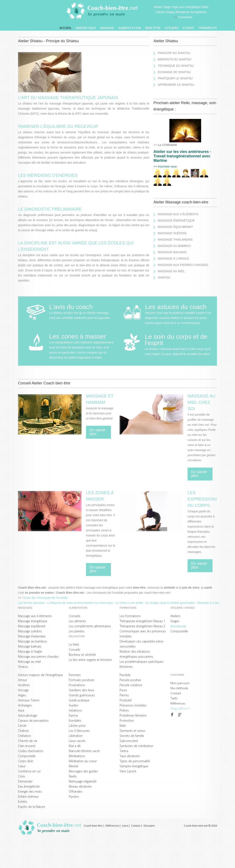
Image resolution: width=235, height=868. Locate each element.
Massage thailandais (175, 239)
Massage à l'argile (173, 258)
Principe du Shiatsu (174, 53)
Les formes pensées (32, 603)
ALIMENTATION (130, 28)
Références (112, 826)
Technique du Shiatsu (176, 66)
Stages (188, 28)
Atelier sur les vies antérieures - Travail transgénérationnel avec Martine (182, 156)
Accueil (65, 28)
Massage (107, 28)
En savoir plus (97, 432)
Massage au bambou (174, 246)
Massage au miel (171, 271)
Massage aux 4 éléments (178, 214)
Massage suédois (172, 233)
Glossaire (149, 826)
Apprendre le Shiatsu (176, 85)
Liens (125, 826)
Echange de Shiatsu (174, 72)
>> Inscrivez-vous (165, 166)
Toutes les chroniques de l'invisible (45, 598)
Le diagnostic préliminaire (50, 209)
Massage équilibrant (175, 227)
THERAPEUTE (207, 28)
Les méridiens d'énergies (48, 175)
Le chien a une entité (130, 603)
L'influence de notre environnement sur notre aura (81, 603)
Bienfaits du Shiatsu (175, 59)
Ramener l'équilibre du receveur (58, 126)
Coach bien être (93, 826)
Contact (136, 826)
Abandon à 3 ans (209, 603)
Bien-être (153, 28)
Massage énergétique (176, 220)
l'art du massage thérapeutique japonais (68, 98)
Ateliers (172, 28)
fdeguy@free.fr (180, 708)
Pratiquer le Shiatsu (175, 78)
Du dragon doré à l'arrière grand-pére (171, 603)
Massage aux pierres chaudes (183, 265)
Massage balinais (172, 252)
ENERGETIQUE (86, 28)
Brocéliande (178, 626)
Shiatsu (164, 278)
